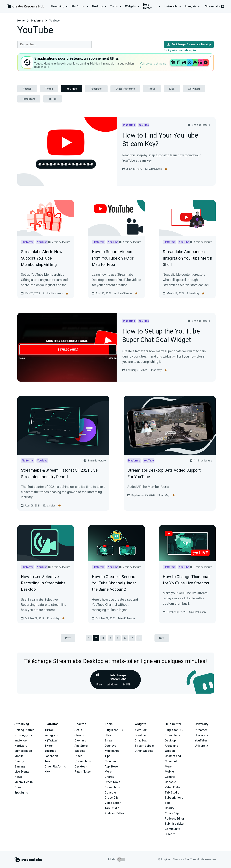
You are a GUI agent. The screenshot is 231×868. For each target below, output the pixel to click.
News (18, 777)
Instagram (29, 99)
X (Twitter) (194, 89)
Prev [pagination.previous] (68, 638)
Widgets (80, 751)
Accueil (27, 89)
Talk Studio (112, 808)
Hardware (21, 746)
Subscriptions (174, 798)
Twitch (49, 89)
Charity (19, 761)
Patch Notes (83, 772)
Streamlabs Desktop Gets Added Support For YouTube (164, 473)
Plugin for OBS (114, 730)
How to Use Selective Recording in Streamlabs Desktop (43, 583)
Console (170, 782)
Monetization (23, 751)
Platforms (37, 21)
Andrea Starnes (123, 293)
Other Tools (112, 782)
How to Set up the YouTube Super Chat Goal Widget (161, 336)
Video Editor (113, 803)
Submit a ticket (175, 824)
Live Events (22, 772)
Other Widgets (144, 751)
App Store (81, 746)
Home (21, 21)
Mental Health (24, 782)
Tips (108, 756)
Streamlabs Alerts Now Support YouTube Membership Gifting (42, 258)
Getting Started (24, 730)
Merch (109, 772)
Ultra (108, 735)
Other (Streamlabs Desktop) (83, 761)
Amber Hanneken (53, 293)
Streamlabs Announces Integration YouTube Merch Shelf (187, 258)
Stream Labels (144, 746)
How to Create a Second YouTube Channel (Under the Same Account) (114, 583)
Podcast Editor (114, 813)
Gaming (20, 767)
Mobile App (112, 751)
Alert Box (141, 730)
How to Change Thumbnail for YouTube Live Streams (187, 580)
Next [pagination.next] (162, 638)
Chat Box (141, 740)
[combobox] (55, 44)
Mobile (19, 756)
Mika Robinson (154, 169)
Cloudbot (111, 761)
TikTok (53, 99)
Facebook (96, 89)
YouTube (72, 89)
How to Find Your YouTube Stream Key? (160, 140)
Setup (78, 730)
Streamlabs (215, 6)
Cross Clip (112, 798)
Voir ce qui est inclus (153, 65)
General (170, 777)
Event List (141, 735)
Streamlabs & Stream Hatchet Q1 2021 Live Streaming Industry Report (59, 473)
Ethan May (193, 293)
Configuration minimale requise (180, 50)
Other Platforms (125, 89)
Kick (172, 89)
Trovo (152, 89)
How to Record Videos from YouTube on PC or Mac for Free (113, 258)
